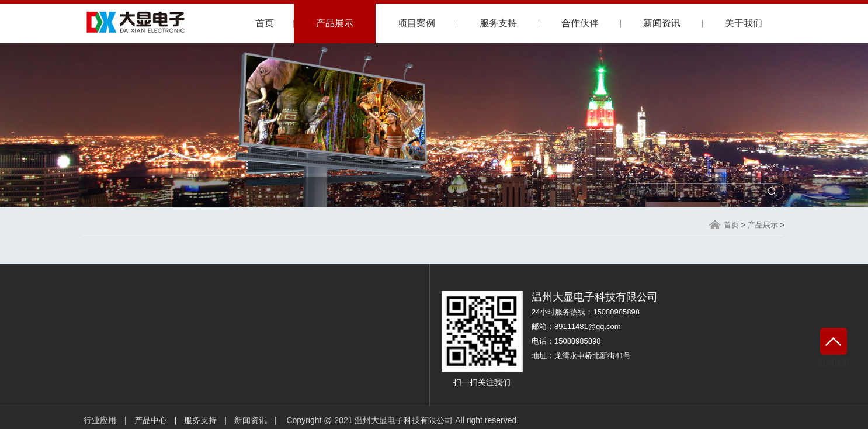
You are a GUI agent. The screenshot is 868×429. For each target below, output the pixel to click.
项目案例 (416, 23)
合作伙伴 (580, 23)
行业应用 (100, 420)
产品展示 (335, 23)
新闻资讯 (662, 23)
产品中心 (151, 420)
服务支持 (498, 23)
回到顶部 (834, 347)
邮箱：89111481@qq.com (576, 326)
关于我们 (744, 23)
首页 (265, 23)
